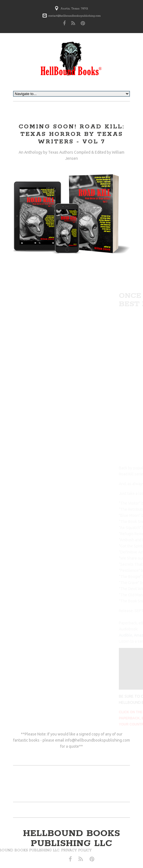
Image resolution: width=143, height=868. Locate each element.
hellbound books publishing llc (72, 839)
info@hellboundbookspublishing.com (98, 740)
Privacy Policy (31, 850)
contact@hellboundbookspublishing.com (74, 16)
